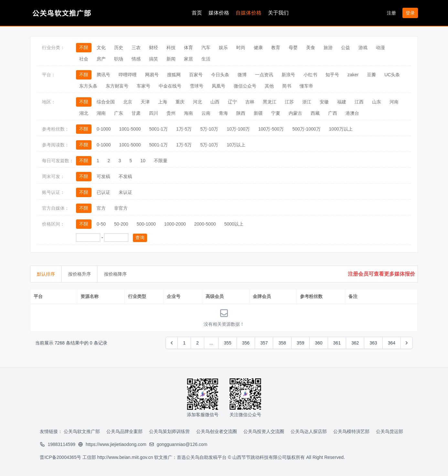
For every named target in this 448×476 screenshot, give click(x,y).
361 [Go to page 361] (337, 343)
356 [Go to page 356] (246, 343)
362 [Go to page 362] (355, 343)
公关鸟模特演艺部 (351, 431)
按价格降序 (115, 274)
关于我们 (278, 13)
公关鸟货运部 (389, 431)
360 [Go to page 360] (319, 343)
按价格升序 (80, 274)
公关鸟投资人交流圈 (264, 431)
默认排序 (46, 274)
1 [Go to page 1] (184, 343)
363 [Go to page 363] (373, 343)
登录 (410, 13)
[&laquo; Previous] (172, 343)
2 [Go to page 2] (197, 343)
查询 (140, 238)
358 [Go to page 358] (282, 343)
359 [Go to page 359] (300, 343)
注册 (392, 13)
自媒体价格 (249, 13)
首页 (197, 13)
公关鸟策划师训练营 (169, 431)
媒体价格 (219, 13)
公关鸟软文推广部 (82, 431)
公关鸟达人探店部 (309, 431)
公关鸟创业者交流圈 (217, 431)
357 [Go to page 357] (264, 343)
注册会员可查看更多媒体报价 (381, 274)
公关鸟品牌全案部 (124, 431)
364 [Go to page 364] (392, 343)
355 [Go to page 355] (227, 343)
